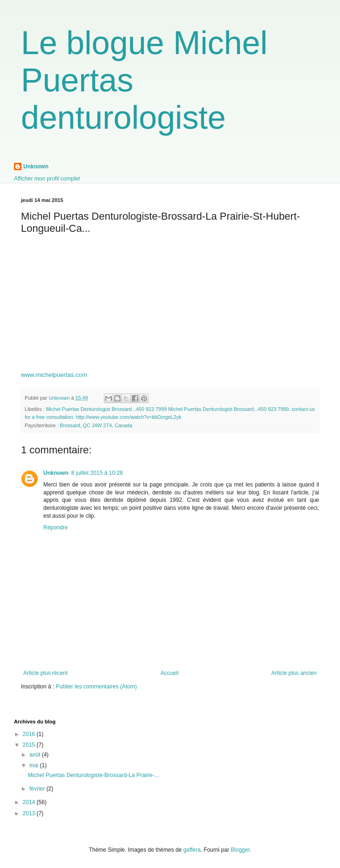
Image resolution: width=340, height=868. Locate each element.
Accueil (170, 673)
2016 (30, 734)
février (38, 789)
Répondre (56, 528)
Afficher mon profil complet (47, 179)
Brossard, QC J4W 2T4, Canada (96, 425)
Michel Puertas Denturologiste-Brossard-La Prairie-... (93, 775)
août (36, 755)
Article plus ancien (294, 673)
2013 (30, 813)
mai (35, 765)
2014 (30, 802)
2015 (30, 745)
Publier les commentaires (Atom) (96, 687)
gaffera (192, 850)
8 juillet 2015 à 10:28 (97, 473)
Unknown (36, 167)
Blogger (240, 850)
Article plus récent (45, 673)
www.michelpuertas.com (54, 375)
